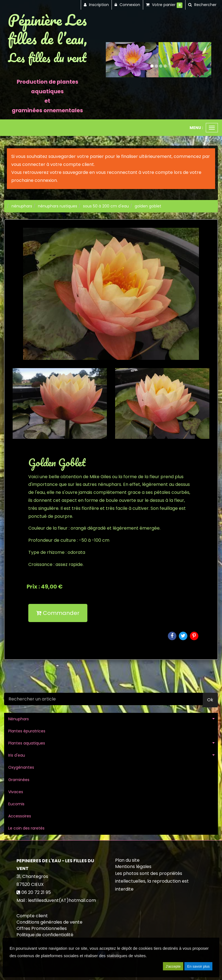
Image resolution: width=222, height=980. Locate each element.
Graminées (19, 780)
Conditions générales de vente (49, 922)
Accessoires (20, 816)
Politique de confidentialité (45, 935)
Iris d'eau (17, 755)
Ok (210, 700)
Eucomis (16, 804)
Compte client (32, 916)
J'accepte (173, 966)
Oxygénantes (21, 767)
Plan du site (127, 860)
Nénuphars (19, 719)
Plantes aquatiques (27, 743)
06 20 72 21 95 (36, 892)
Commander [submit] (58, 613)
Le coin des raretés (26, 828)
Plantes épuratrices (27, 731)
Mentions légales (133, 867)
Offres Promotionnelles (42, 928)
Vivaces (16, 792)
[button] (111, 60)
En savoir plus (198, 966)
